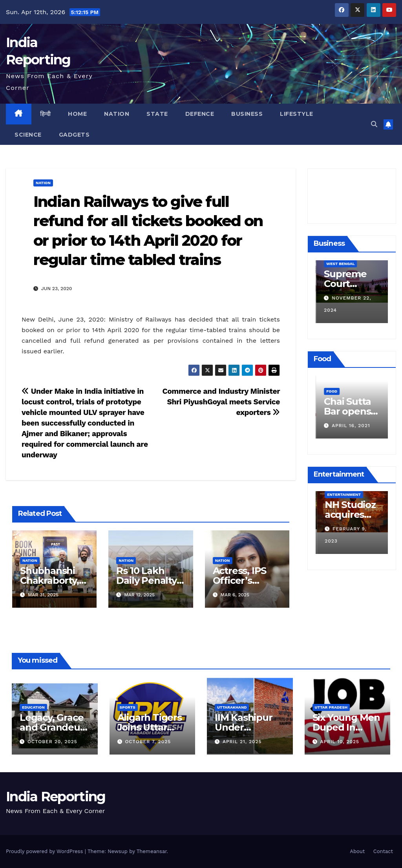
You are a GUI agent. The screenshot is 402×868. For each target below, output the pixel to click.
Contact (383, 851)
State (157, 114)
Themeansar (152, 851)
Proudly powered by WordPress (45, 851)
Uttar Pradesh (331, 707)
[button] (374, 124)
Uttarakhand (232, 707)
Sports (128, 707)
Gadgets (74, 135)
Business (247, 114)
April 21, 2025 (242, 742)
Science (28, 135)
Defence (200, 114)
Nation (117, 114)
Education (33, 707)
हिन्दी (46, 114)
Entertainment (343, 494)
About (357, 851)
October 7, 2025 (148, 742)
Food (331, 379)
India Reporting (56, 797)
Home (77, 114)
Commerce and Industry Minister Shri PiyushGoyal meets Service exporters (221, 402)
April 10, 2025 (340, 742)
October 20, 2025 (52, 742)
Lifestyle (297, 114)
